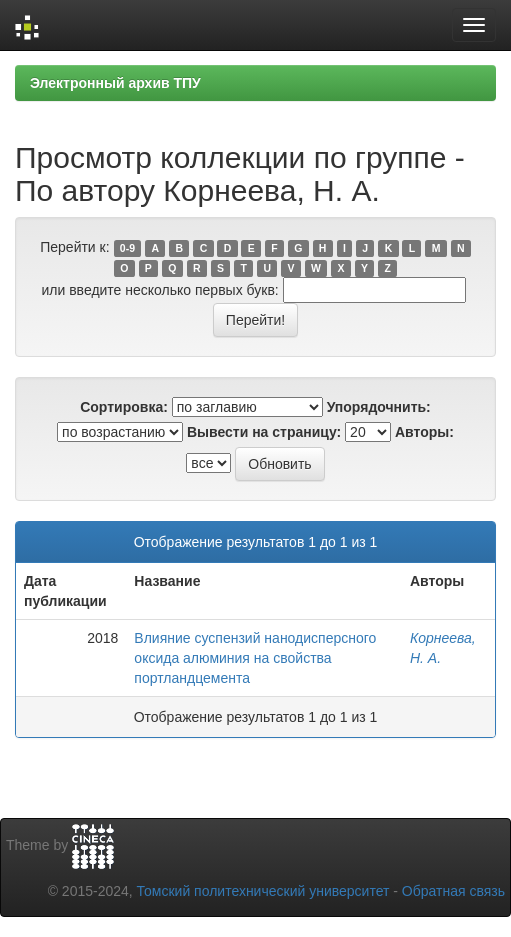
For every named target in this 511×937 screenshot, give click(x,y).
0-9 (127, 248)
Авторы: (424, 432)
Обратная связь (453, 891)
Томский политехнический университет (263, 891)
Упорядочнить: (379, 407)
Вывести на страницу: (264, 432)
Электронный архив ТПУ (115, 83)
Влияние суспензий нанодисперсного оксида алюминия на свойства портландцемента (255, 658)
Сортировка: (124, 407)
